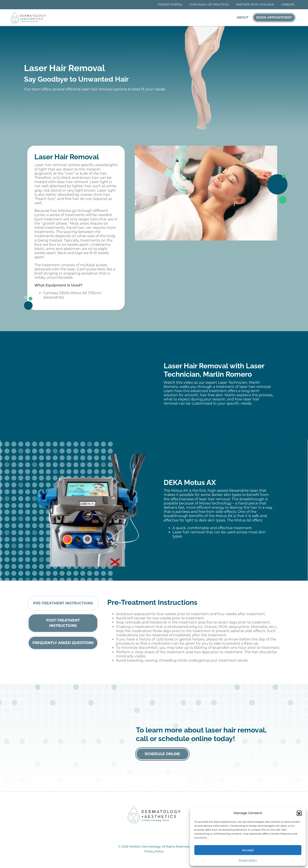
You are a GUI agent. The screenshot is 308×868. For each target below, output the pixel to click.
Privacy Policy (248, 860)
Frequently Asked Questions (63, 643)
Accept (248, 850)
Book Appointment (274, 17)
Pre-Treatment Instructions (63, 603)
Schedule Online (162, 754)
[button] (299, 813)
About (243, 17)
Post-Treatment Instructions (63, 623)
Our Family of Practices (209, 5)
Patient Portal (170, 5)
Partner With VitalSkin (255, 5)
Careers (288, 5)
